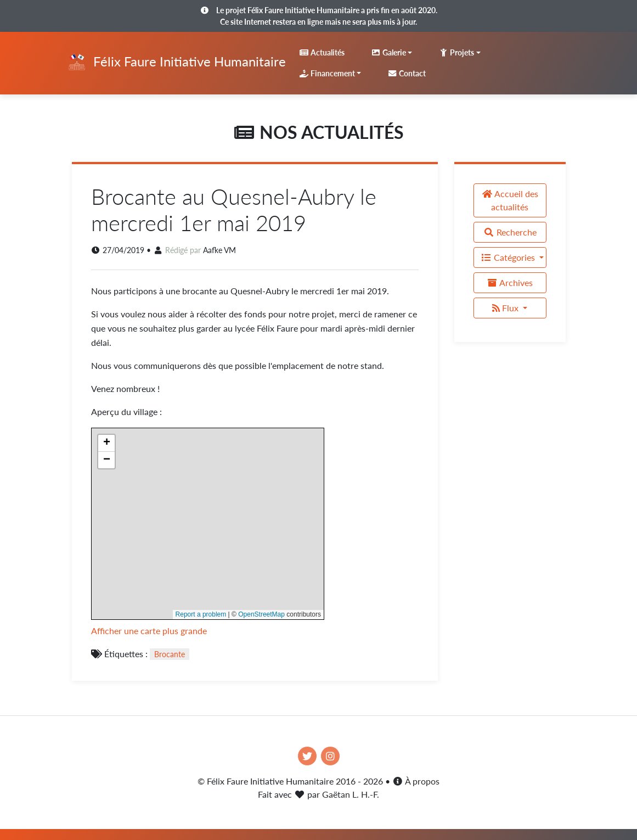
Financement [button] (327, 73)
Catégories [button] (509, 257)
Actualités (322, 52)
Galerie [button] (388, 52)
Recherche (510, 232)
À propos (416, 781)
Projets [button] (456, 52)
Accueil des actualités (510, 200)
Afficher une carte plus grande (149, 631)
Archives (510, 282)
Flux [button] (506, 308)
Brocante (170, 654)
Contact (407, 73)
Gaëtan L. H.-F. (351, 794)
